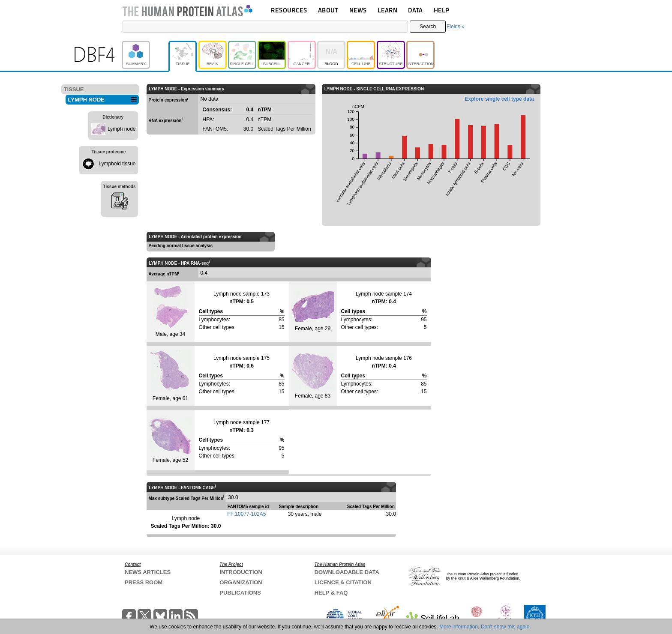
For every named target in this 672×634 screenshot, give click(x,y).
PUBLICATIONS (240, 593)
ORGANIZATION (241, 582)
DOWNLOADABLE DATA (347, 572)
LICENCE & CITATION (343, 582)
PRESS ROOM (144, 582)
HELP (441, 10)
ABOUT (328, 10)
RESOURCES (289, 10)
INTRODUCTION (241, 572)
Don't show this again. (506, 627)
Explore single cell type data (499, 99)
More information (459, 627)
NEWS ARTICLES (148, 572)
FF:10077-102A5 (246, 514)
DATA (415, 10)
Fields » (456, 27)
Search (428, 27)
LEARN (387, 10)
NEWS (358, 10)
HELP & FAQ (331, 593)
